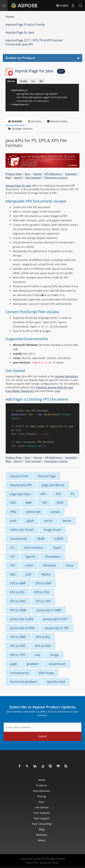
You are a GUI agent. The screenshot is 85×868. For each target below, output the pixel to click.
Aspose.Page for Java (20, 32)
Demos (38, 174)
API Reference (53, 174)
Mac (13, 574)
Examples (71, 174)
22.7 (61, 71)
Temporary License (56, 177)
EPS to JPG (17, 592)
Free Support (33, 177)
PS (73, 494)
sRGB (41, 539)
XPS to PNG (43, 646)
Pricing (42, 796)
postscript (33, 512)
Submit (42, 736)
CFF (13, 557)
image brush (52, 530)
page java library (53, 485)
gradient (33, 664)
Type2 (57, 548)
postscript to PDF (55, 619)
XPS (43, 494)
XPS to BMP (18, 637)
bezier (67, 521)
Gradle (23, 81)
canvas (55, 512)
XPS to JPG (43, 637)
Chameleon (53, 557)
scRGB (59, 539)
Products (42, 785)
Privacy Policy (32, 863)
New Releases (42, 791)
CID (13, 565)
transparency (19, 673)
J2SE (29, 574)
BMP (29, 503)
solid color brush (22, 530)
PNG (13, 512)
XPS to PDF (18, 646)
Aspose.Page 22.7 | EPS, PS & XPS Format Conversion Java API (34, 42)
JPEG (60, 503)
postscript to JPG (22, 619)
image (54, 655)
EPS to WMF (18, 610)
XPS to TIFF (18, 655)
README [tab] (15, 121)
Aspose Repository (67, 376)
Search (18, 177)
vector (48, 521)
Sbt (41, 81)
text (38, 655)
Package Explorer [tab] (21, 129)
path (13, 521)
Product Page (14, 174)
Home (10, 17)
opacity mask (56, 682)
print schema (34, 548)
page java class (20, 494)
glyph (30, 521)
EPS (58, 494)
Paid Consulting (42, 824)
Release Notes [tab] (57, 121)
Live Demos (42, 807)
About (42, 840)
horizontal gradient (24, 682)
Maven (11, 81)
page (14, 664)
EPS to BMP (18, 583)
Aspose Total (19, 476)
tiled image (46, 673)
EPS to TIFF (43, 601)
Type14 (30, 557)
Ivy (33, 81)
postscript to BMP (49, 610)
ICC (12, 548)
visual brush (19, 539)
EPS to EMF (44, 583)
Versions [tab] (35, 121)
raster (29, 565)
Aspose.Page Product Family (25, 25)
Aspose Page (47, 476)
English (62, 5)
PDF (13, 503)
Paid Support (42, 818)
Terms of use (45, 863)
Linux (70, 565)
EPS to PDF (42, 592)
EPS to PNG (18, 601)
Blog (8, 177)
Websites (42, 835)
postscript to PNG (23, 628)
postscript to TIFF (57, 628)
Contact (55, 863)
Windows (50, 565)
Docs (28, 174)
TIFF (44, 503)
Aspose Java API (21, 485)
